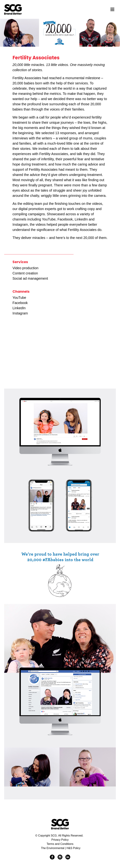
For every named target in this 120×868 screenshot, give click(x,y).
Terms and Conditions (60, 844)
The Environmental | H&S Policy (61, 848)
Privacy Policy (60, 840)
